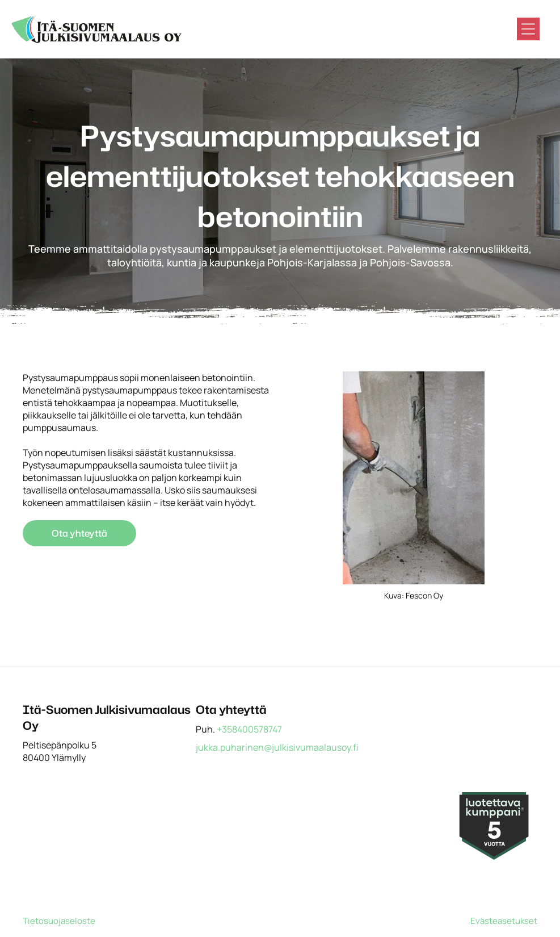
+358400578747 (249, 729)
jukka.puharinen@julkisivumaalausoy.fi (277, 747)
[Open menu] (528, 29)
